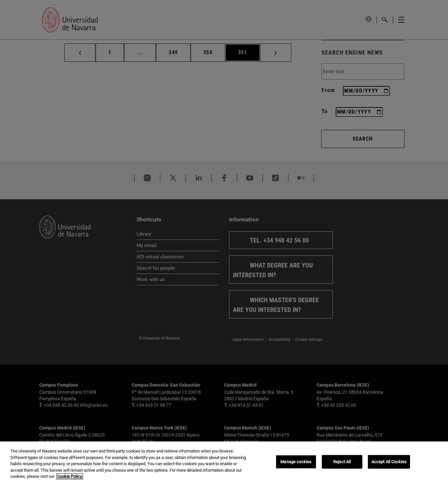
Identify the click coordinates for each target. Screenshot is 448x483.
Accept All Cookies (389, 462)
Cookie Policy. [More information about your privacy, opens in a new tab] (70, 476)
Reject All (342, 462)
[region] (224, 462)
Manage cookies (296, 462)
